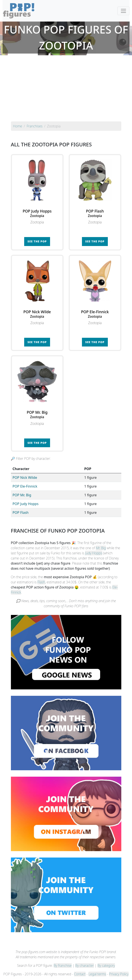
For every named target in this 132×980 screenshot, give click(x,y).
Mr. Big (101, 548)
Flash (41, 582)
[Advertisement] (66, 89)
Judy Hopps (94, 553)
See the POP (37, 241)
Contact (80, 974)
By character (85, 965)
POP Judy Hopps (26, 504)
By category (106, 965)
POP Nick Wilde (25, 478)
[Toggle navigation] (123, 11)
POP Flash (21, 513)
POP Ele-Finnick (25, 486)
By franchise (63, 965)
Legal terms (97, 974)
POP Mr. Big (22, 495)
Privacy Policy (119, 974)
